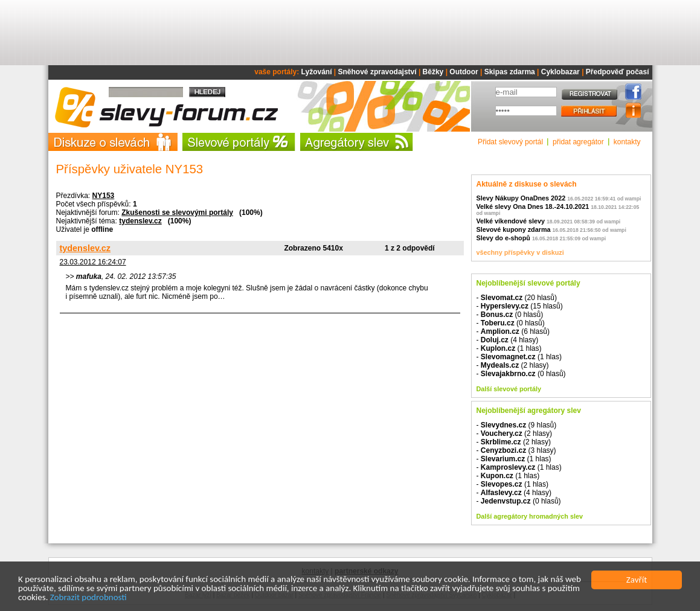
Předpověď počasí (618, 72)
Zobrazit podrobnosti (88, 598)
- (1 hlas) (509, 348)
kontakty (627, 142)
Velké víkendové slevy (511, 221)
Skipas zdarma (510, 72)
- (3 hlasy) (516, 450)
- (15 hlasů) (520, 306)
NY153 (104, 196)
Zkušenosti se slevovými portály (177, 213)
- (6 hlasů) (513, 331)
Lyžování (317, 72)
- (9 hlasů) (517, 425)
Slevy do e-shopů (503, 238)
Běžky (433, 72)
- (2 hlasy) (513, 365)
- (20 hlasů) (517, 298)
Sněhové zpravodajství (377, 72)
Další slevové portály (509, 389)
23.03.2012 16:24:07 (93, 262)
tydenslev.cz (140, 221)
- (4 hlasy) (508, 340)
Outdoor (464, 72)
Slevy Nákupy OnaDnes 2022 (521, 198)
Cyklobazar (560, 72)
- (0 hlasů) (510, 315)
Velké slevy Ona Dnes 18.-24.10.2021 (533, 206)
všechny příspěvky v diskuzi (520, 252)
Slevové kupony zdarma (514, 229)
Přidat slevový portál (510, 142)
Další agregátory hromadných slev (530, 516)
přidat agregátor (578, 142)
